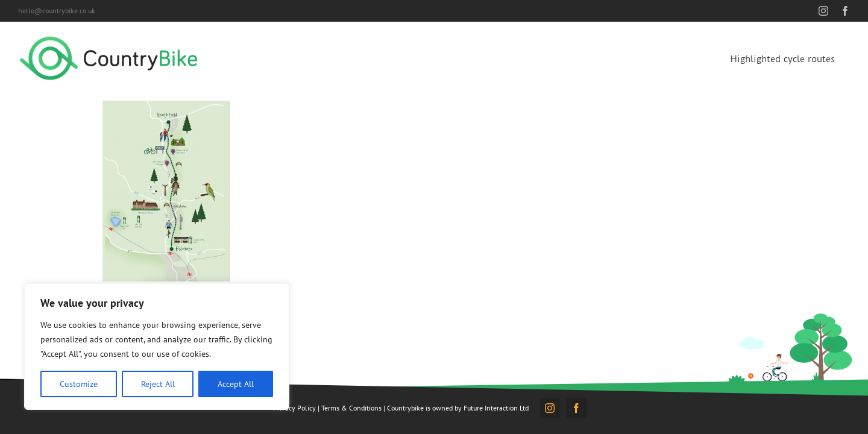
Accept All (236, 384)
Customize (79, 384)
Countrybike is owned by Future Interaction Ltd (458, 408)
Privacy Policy (294, 408)
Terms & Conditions (351, 408)
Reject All (158, 384)
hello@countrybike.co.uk (57, 11)
